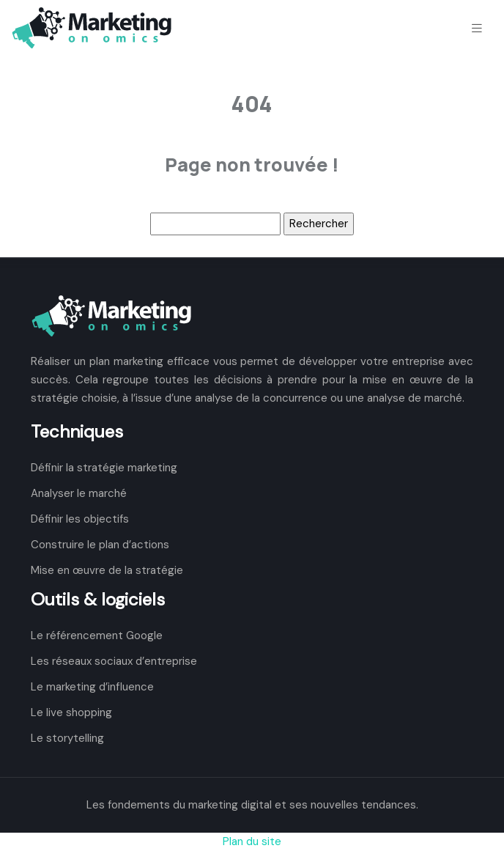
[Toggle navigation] (477, 28)
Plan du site (252, 841)
